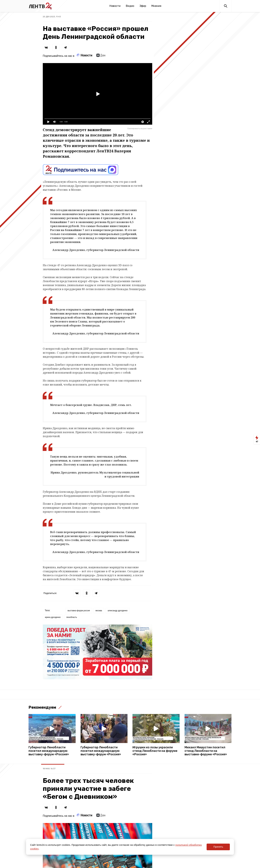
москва (99, 611)
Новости (115, 6)
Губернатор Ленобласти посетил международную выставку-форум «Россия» (49, 751)
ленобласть (72, 617)
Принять (218, 847)
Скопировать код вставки (140, 128)
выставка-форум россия (79, 611)
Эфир (143, 6)
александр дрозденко (118, 611)
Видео (130, 6)
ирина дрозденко (53, 617)
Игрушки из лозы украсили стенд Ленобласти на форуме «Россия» (155, 751)
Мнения (156, 6)
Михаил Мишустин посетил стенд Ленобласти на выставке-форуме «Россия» (206, 751)
